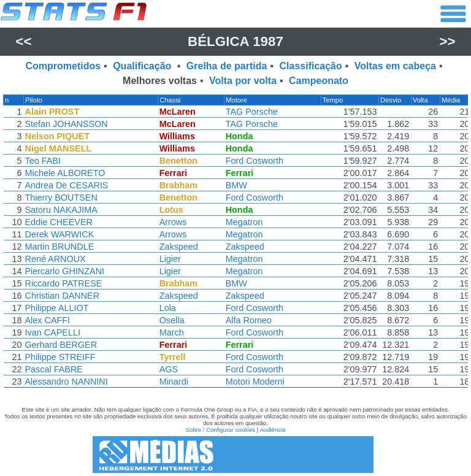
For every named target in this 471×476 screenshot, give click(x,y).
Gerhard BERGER (60, 345)
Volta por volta (243, 81)
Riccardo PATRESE (63, 283)
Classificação (310, 66)
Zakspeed (179, 247)
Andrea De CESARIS (66, 185)
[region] (235, 244)
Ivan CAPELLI (52, 332)
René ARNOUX (54, 259)
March (172, 332)
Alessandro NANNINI (65, 382)
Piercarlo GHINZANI (64, 271)
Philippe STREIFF (59, 357)
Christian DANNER (61, 296)
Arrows (174, 222)
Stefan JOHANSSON (65, 124)
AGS (169, 369)
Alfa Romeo (250, 320)
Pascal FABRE (53, 369)
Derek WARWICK (59, 234)
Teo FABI (42, 161)
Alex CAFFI (47, 320)
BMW (238, 185)
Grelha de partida (227, 66)
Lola (168, 308)
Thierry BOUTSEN (60, 198)
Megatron (246, 222)
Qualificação (144, 66)
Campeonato (319, 81)
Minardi (174, 382)
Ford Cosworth (256, 161)
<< (23, 41)
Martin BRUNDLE (59, 247)
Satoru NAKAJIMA (60, 210)
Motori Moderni (256, 382)
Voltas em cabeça (395, 66)
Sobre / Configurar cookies (220, 430)
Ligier (171, 259)
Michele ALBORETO (64, 173)
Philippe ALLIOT (56, 308)
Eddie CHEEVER (58, 222)
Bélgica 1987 (235, 41)
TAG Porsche (253, 112)
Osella (173, 320)
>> (448, 41)
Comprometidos (63, 66)
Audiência (272, 430)
